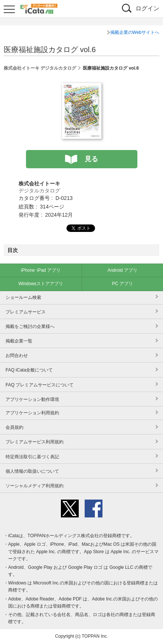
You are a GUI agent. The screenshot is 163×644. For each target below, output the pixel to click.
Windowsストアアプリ (41, 284)
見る (91, 159)
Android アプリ (122, 270)
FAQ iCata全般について (29, 370)
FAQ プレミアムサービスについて (40, 385)
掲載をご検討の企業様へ (30, 326)
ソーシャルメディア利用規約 (35, 486)
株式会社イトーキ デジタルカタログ (40, 68)
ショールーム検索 (23, 297)
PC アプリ (123, 284)
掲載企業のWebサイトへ (135, 32)
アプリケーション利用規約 (32, 413)
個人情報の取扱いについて (32, 471)
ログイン (147, 8)
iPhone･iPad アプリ (41, 270)
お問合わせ (17, 356)
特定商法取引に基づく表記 (32, 457)
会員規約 (14, 427)
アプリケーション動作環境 (32, 399)
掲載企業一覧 (19, 341)
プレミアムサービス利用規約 (35, 442)
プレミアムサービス (26, 312)
